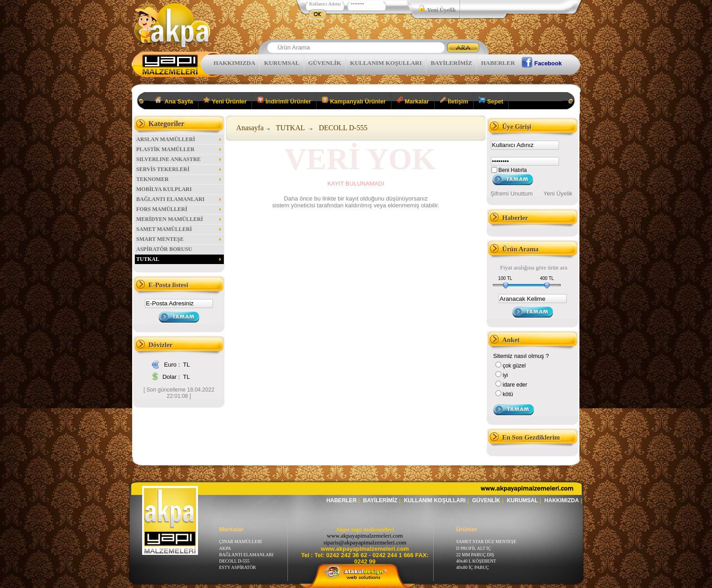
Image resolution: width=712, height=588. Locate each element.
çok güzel (514, 366)
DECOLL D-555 (343, 128)
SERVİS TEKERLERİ (179, 169)
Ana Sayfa (174, 101)
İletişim (454, 101)
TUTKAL (179, 259)
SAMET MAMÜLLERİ (179, 229)
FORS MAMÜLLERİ (179, 209)
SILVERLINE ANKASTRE (179, 159)
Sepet (491, 101)
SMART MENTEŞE (179, 239)
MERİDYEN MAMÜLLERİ (179, 219)
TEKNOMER (179, 179)
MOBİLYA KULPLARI (164, 189)
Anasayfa (250, 128)
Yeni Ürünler (225, 101)
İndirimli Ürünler (284, 101)
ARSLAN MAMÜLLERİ (179, 139)
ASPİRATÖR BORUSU (164, 249)
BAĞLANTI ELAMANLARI (179, 199)
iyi (505, 375)
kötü (508, 394)
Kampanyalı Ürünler (354, 101)
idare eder (515, 385)
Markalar (413, 101)
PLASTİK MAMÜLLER (179, 149)
